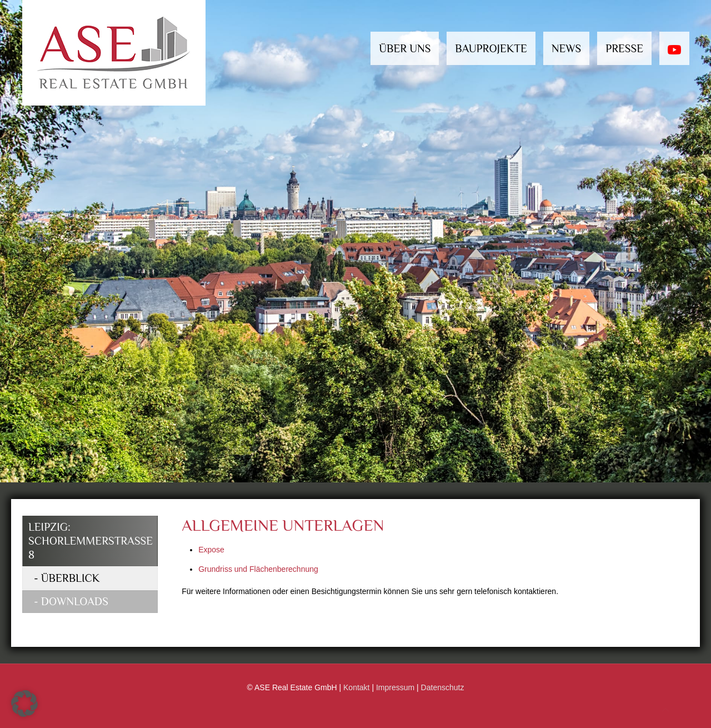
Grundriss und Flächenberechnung (258, 569)
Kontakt (356, 687)
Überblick (71, 578)
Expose (211, 550)
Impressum (395, 687)
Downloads (75, 601)
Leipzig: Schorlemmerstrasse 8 (91, 541)
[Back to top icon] (665, 710)
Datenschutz (443, 687)
